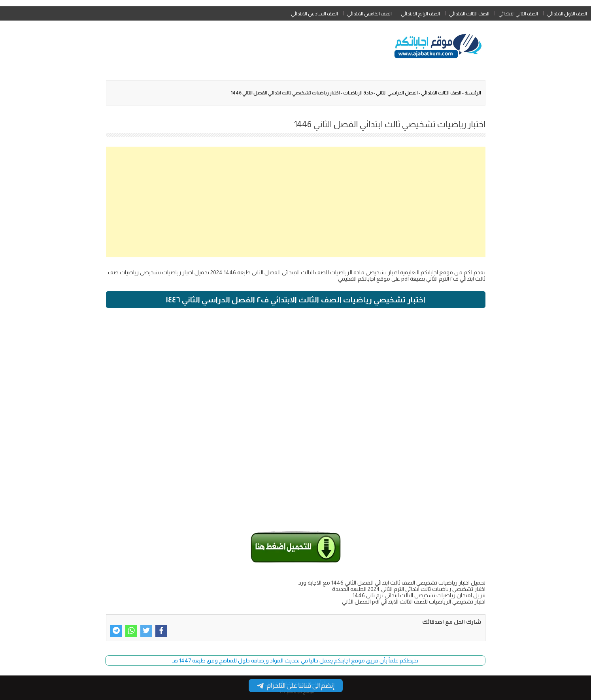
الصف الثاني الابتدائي (518, 14)
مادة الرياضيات (358, 93)
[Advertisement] (296, 202)
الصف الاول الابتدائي (567, 14)
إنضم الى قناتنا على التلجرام (296, 686)
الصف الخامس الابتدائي (369, 14)
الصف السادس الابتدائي (314, 14)
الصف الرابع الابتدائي (420, 14)
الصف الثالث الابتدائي (469, 14)
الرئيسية (473, 93)
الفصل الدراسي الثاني (397, 93)
